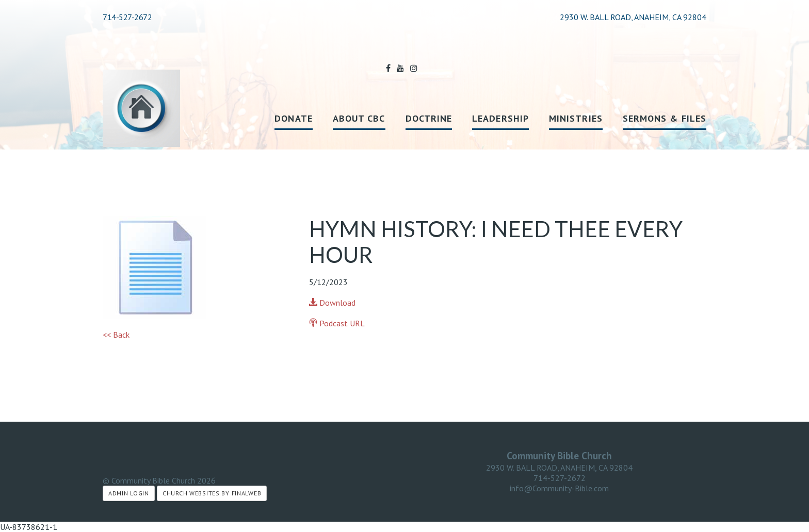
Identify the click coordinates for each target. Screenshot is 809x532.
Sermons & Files (665, 118)
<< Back (116, 335)
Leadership (500, 118)
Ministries (576, 118)
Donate (293, 118)
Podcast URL (337, 323)
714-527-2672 (127, 17)
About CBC (359, 118)
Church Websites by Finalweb (212, 493)
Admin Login (129, 493)
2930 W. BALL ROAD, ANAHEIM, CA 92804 (559, 468)
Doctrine (429, 118)
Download (332, 303)
